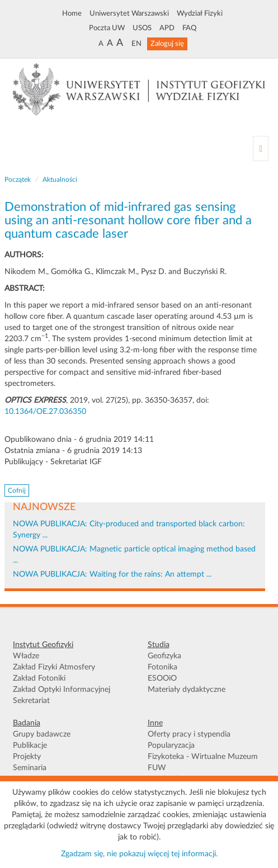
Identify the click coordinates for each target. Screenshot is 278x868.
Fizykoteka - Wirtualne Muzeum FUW (203, 762)
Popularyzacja (171, 746)
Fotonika (162, 667)
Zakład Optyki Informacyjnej (62, 690)
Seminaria (30, 768)
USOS (142, 28)
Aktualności (60, 180)
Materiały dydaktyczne (187, 690)
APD (167, 28)
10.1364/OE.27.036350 (45, 412)
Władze (26, 656)
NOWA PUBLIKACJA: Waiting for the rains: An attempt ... (112, 574)
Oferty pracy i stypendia (189, 734)
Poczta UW (107, 28)
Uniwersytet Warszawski (129, 13)
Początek (18, 180)
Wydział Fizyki (200, 13)
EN (136, 44)
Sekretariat (31, 701)
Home (72, 13)
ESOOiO (162, 678)
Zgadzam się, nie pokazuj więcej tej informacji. (139, 854)
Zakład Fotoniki (39, 678)
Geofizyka (164, 656)
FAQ (189, 28)
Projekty (27, 757)
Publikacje (30, 746)
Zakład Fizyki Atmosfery (54, 667)
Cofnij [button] (17, 490)
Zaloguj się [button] (167, 44)
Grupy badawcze (42, 734)
